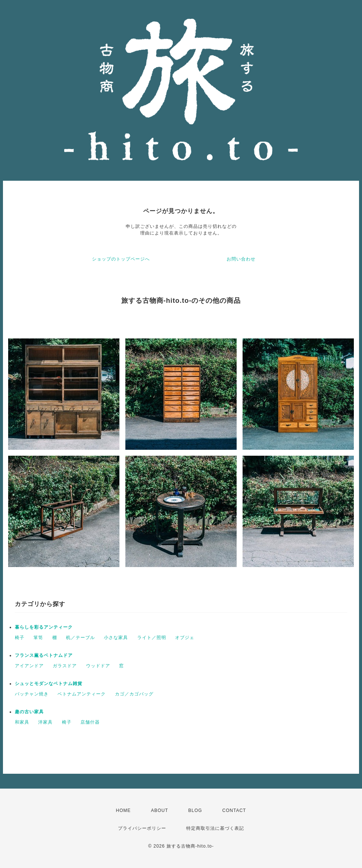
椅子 (20, 638)
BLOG (195, 810)
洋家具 (45, 722)
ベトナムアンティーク (82, 694)
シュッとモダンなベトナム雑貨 (49, 684)
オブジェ (185, 638)
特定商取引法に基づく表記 (215, 828)
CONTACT (234, 810)
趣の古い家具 (29, 712)
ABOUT (159, 810)
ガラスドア (65, 666)
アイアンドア (29, 666)
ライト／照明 (152, 638)
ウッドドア (98, 666)
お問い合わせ (241, 259)
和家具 (22, 722)
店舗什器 (90, 722)
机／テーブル (80, 638)
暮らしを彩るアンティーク (44, 627)
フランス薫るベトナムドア (44, 655)
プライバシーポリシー (142, 828)
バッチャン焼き (32, 694)
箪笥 (38, 638)
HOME (124, 810)
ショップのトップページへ (121, 259)
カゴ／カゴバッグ (134, 694)
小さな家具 (116, 638)
